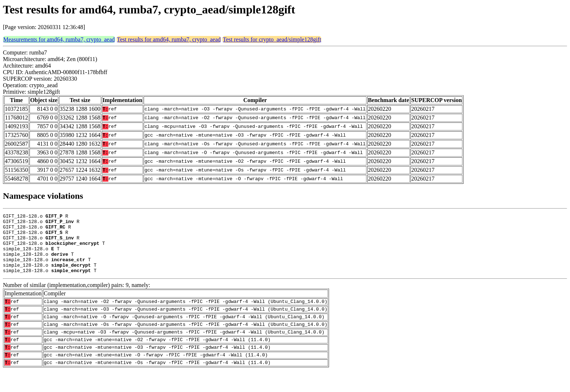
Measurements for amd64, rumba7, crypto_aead (59, 39)
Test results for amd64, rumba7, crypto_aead (169, 39)
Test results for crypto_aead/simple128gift (272, 39)
